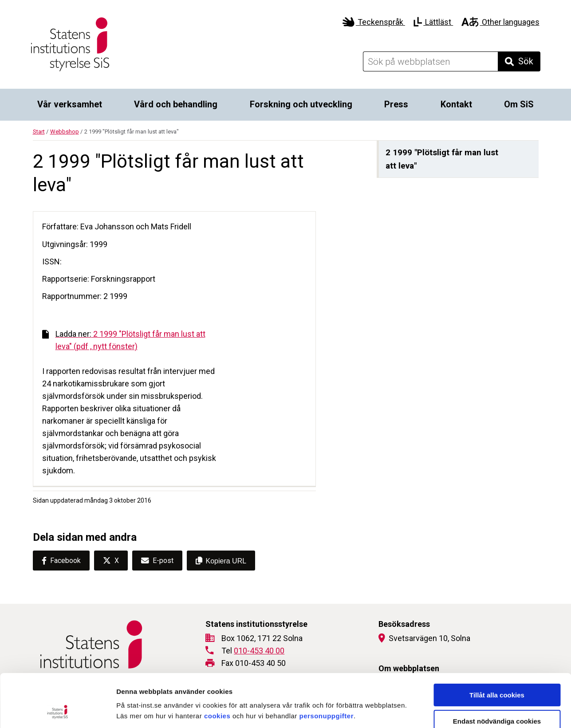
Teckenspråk (374, 22)
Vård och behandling (176, 104)
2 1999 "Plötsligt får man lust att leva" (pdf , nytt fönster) (124, 340)
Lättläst (433, 22)
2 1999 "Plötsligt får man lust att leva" (442, 159)
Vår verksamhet (70, 104)
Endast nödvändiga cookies (497, 671)
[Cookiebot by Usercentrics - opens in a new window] (57, 711)
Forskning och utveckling (301, 104)
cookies (217, 666)
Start (39, 132)
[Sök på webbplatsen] (430, 61)
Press (396, 104)
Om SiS (519, 104)
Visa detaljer (482, 710)
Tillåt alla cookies (497, 645)
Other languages (500, 22)
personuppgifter (327, 666)
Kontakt (456, 104)
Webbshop (65, 132)
